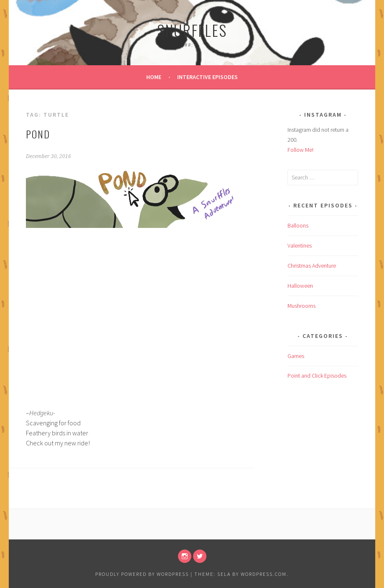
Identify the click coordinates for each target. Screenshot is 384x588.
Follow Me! (300, 150)
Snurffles (192, 30)
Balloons (298, 225)
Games (296, 356)
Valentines (300, 245)
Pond (38, 134)
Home (154, 77)
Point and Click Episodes (317, 376)
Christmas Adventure (312, 266)
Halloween (300, 286)
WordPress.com (264, 574)
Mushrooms (301, 306)
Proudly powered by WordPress (142, 574)
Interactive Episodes (207, 77)
